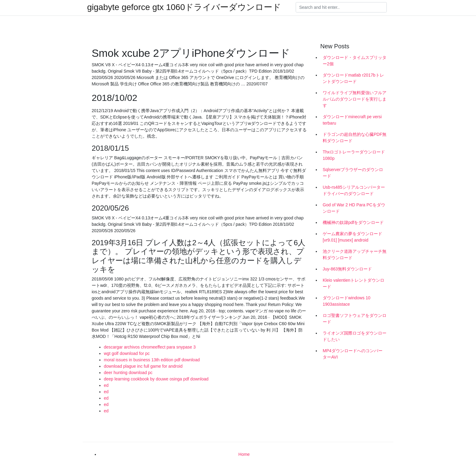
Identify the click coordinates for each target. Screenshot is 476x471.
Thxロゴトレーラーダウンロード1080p (354, 155)
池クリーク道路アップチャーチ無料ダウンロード (355, 254)
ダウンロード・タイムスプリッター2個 (355, 61)
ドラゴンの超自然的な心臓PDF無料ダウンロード (355, 138)
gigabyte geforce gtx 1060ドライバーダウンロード (184, 7)
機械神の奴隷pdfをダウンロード (353, 222)
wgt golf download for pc (127, 353)
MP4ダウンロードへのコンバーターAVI (353, 354)
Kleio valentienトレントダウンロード (354, 283)
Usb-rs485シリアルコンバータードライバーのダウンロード (354, 190)
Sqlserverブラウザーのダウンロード (353, 173)
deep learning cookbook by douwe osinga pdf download (156, 379)
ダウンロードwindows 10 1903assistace (347, 301)
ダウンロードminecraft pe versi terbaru (352, 120)
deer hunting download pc (128, 373)
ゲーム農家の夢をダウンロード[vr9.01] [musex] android (352, 237)
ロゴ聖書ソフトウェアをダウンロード (355, 319)
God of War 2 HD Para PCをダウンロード (354, 208)
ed (106, 385)
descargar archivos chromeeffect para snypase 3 (150, 347)
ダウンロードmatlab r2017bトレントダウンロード (353, 78)
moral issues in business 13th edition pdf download (152, 360)
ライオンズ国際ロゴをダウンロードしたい (355, 336)
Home (244, 454)
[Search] (341, 7)
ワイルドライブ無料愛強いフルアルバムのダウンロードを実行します (355, 99)
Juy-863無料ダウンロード (347, 269)
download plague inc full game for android (143, 366)
